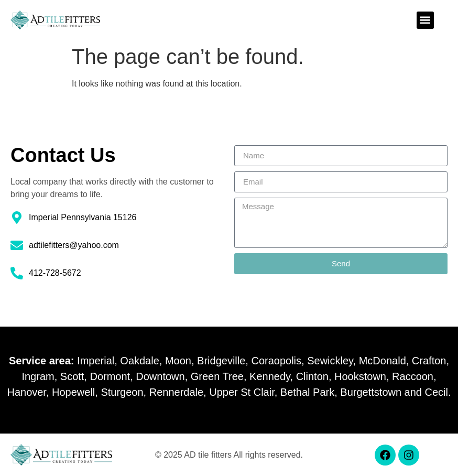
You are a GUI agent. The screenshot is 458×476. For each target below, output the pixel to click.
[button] (425, 20)
